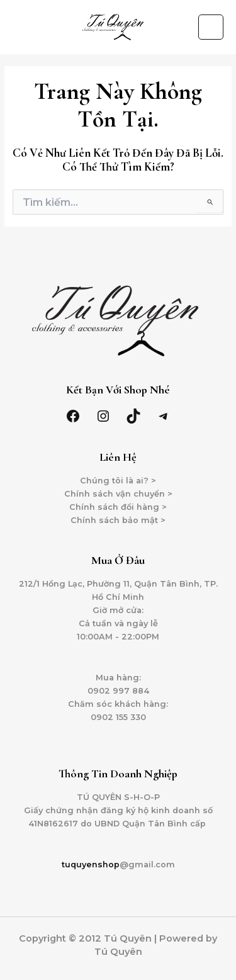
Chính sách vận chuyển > (118, 494)
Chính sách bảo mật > (118, 520)
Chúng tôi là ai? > (118, 481)
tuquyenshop (91, 865)
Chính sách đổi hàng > (118, 507)
